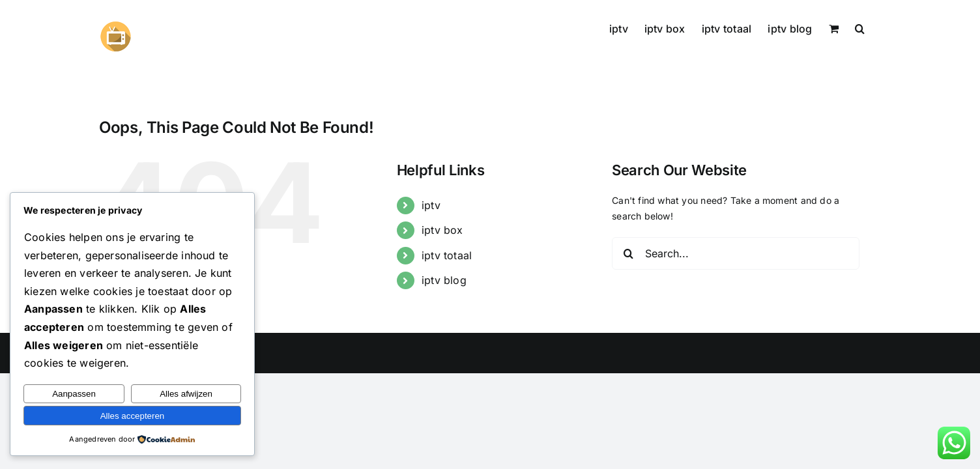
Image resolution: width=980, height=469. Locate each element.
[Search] (628, 253)
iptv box (442, 230)
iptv (431, 205)
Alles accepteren (133, 416)
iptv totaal (447, 255)
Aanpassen (74, 394)
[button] (876, 27)
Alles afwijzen (186, 394)
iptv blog (444, 280)
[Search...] (736, 253)
